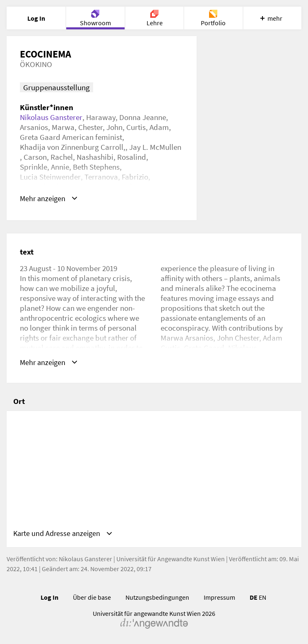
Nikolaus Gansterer (51, 117)
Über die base (92, 599)
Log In (49, 599)
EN (262, 599)
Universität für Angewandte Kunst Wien (171, 560)
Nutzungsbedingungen (157, 599)
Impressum (219, 599)
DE (254, 599)
